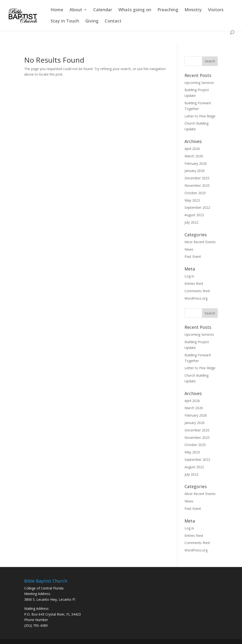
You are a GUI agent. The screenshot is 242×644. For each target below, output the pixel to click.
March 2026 (194, 156)
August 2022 (194, 215)
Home (57, 10)
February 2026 (196, 163)
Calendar (103, 10)
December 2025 (197, 178)
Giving (92, 21)
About (76, 10)
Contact (113, 21)
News (189, 249)
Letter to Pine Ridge (200, 116)
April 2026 (192, 149)
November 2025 (197, 185)
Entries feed (194, 283)
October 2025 (195, 193)
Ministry (193, 10)
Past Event (193, 256)
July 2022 (191, 222)
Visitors (216, 10)
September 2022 (197, 207)
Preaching (168, 10)
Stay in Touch (65, 21)
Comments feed (197, 291)
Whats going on (135, 10)
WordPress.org (196, 298)
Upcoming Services (199, 83)
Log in (189, 276)
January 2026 (195, 171)
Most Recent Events (200, 242)
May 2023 (192, 200)
